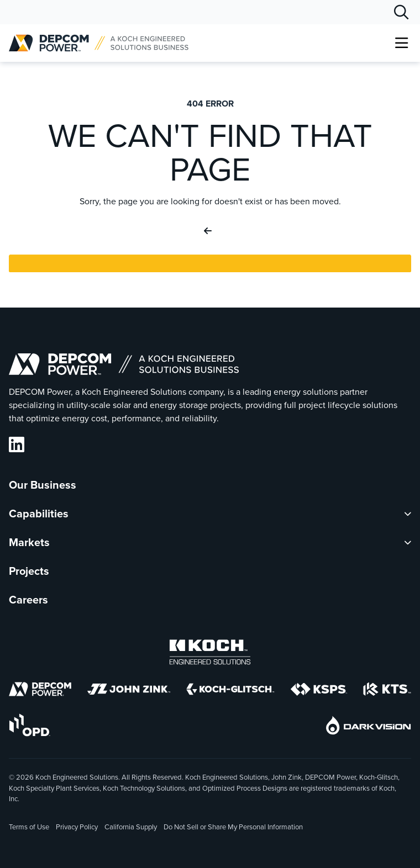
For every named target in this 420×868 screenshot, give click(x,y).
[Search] (401, 12)
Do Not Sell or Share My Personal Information (233, 828)
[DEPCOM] (40, 691)
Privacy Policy (77, 827)
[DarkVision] (369, 727)
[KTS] (387, 691)
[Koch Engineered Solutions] (210, 654)
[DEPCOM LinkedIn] (17, 445)
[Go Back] (210, 231)
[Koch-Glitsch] (230, 691)
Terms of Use (29, 827)
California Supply (131, 827)
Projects (29, 571)
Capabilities (39, 514)
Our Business (43, 485)
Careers (28, 600)
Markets (29, 542)
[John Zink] (129, 691)
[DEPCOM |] (99, 43)
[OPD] (30, 727)
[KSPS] (319, 691)
